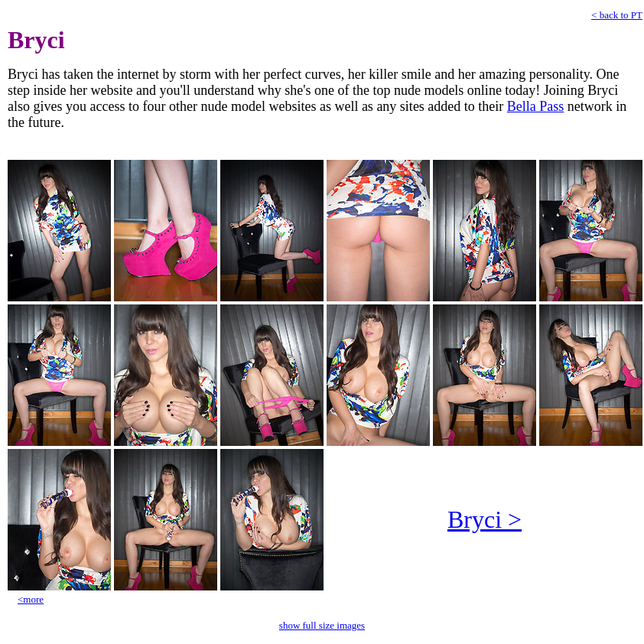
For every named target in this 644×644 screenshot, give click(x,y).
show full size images (322, 625)
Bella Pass (536, 106)
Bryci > (485, 519)
